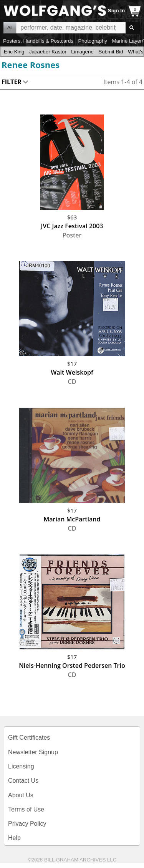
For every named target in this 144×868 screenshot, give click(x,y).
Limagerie (82, 52)
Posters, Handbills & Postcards (38, 41)
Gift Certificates (29, 738)
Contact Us (23, 781)
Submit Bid (111, 52)
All (10, 28)
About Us (21, 795)
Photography (93, 41)
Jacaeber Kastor (48, 52)
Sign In (116, 11)
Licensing (21, 766)
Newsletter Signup (33, 752)
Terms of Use (26, 809)
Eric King (14, 52)
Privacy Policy (27, 824)
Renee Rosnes (31, 65)
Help (14, 838)
